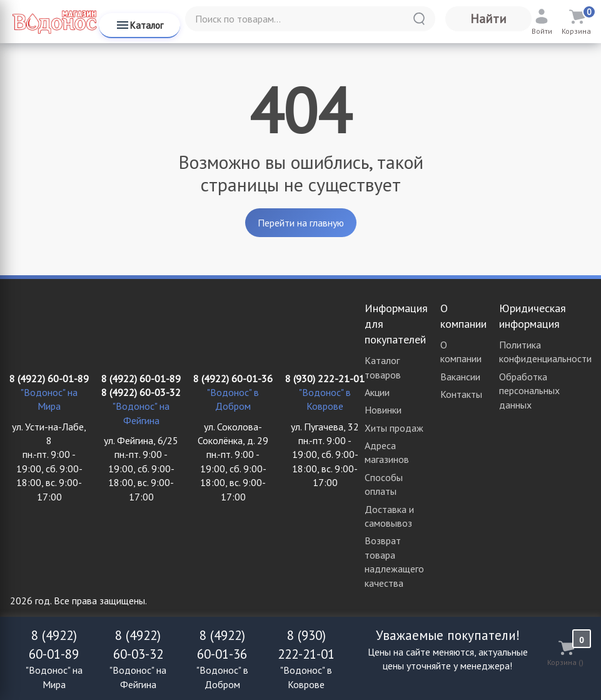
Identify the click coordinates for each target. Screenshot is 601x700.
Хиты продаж (394, 428)
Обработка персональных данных (529, 391)
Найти (488, 19)
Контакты (461, 394)
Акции (377, 392)
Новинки (383, 410)
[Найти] (419, 19)
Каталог (139, 25)
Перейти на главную (301, 223)
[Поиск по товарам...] (310, 19)
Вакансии (460, 377)
